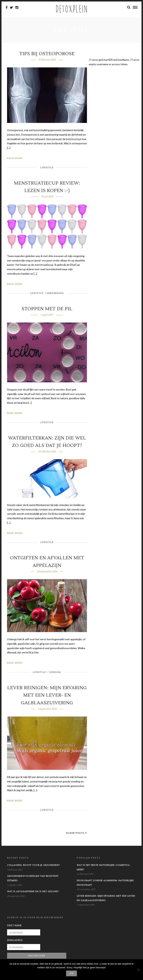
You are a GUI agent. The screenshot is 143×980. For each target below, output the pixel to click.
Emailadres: (15, 940)
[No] (138, 970)
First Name (14, 926)
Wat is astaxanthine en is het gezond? (33, 892)
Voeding (55, 672)
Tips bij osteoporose (47, 54)
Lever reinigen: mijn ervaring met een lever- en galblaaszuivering (47, 696)
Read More (15, 158)
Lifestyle (47, 168)
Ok (72, 973)
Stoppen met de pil (47, 309)
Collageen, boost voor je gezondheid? (34, 866)
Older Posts (76, 833)
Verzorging (55, 293)
